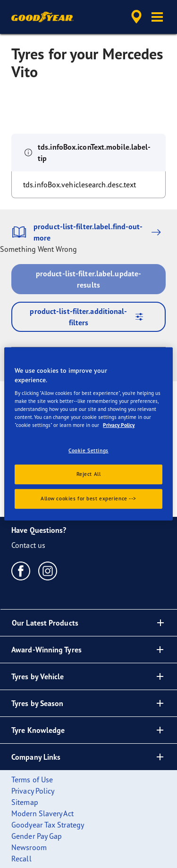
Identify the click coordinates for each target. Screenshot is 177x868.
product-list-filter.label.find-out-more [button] (88, 232)
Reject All (89, 474)
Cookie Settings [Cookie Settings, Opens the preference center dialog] (88, 450)
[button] (157, 17)
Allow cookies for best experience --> (88, 498)
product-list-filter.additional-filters (90, 317)
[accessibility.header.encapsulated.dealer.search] (136, 17)
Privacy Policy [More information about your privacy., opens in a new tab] (119, 425)
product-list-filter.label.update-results (88, 279)
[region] (88, 434)
